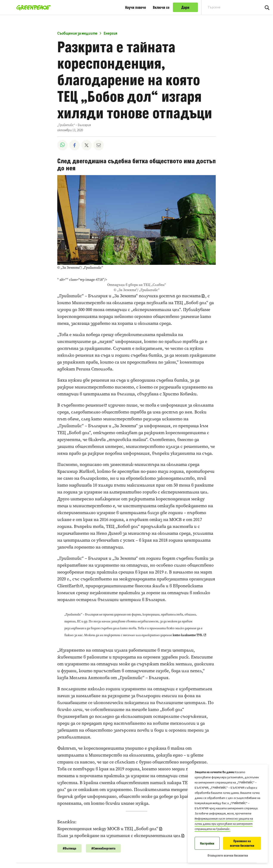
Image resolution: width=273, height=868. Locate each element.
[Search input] (228, 7)
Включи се (161, 7)
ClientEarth (68, 586)
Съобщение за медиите (77, 34)
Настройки (207, 843)
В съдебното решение (80, 405)
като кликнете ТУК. (188, 635)
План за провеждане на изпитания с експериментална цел (119, 836)
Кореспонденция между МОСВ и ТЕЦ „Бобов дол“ (108, 829)
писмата (191, 296)
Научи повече (136, 7)
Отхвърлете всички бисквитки (228, 855)
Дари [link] (185, 7)
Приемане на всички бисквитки (242, 843)
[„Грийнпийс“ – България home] (32, 7)
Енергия (110, 34)
